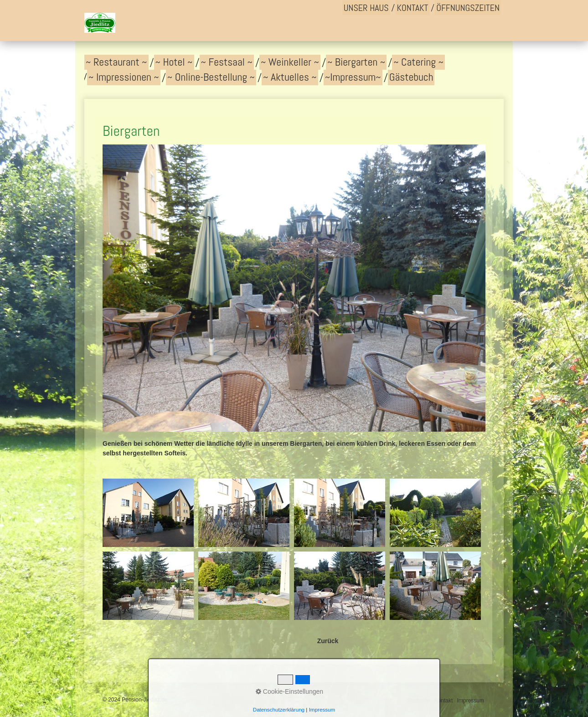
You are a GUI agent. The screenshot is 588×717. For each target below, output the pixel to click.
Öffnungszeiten (468, 8)
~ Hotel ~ (174, 62)
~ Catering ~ (418, 62)
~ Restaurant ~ (116, 62)
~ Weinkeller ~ (290, 62)
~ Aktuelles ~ (290, 77)
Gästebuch (411, 77)
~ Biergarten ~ (356, 62)
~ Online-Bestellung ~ (211, 77)
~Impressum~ (353, 77)
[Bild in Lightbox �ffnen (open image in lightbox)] (148, 513)
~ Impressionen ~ (124, 77)
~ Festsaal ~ (227, 62)
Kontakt (413, 8)
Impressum (471, 701)
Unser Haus (366, 8)
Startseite (419, 701)
